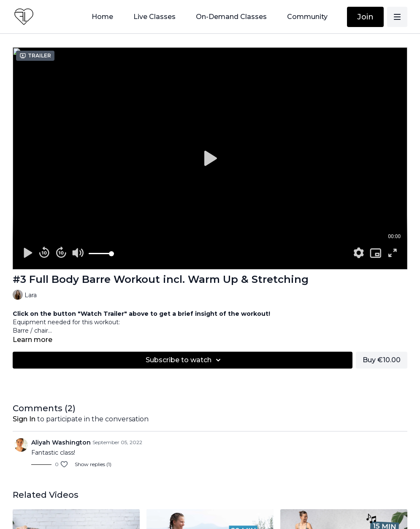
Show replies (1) (93, 464)
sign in (24, 419)
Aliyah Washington (61, 442)
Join (365, 17)
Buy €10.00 (382, 360)
